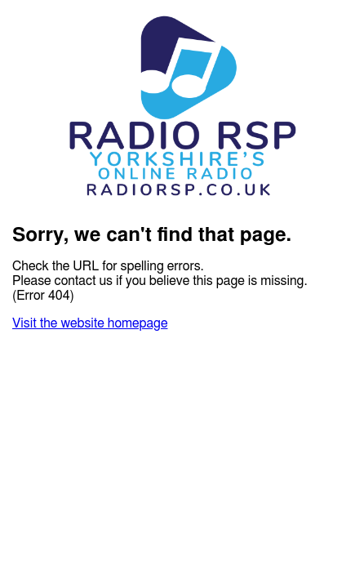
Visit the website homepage (90, 323)
